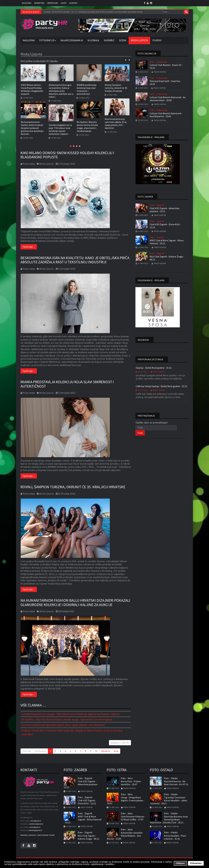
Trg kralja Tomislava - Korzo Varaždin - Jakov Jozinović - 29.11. (168, 800)
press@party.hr (36, 821)
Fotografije (48, 40)
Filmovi (157, 40)
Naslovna (27, 3)
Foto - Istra (127, 778)
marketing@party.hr (35, 830)
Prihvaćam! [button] (196, 863)
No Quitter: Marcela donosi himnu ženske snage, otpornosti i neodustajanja (87, 126)
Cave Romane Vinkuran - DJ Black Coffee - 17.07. (133, 818)
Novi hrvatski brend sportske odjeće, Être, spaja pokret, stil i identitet (116, 123)
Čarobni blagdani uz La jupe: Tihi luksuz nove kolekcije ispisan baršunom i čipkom (60, 129)
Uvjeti (64, 3)
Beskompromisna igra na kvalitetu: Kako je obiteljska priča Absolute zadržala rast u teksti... (61, 91)
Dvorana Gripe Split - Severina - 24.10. (165, 83)
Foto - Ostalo (171, 778)
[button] (71, 146)
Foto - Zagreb (157, 205)
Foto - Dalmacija (158, 62)
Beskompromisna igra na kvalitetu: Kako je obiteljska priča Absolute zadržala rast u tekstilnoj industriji (75, 260)
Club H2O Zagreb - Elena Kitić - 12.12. (165, 226)
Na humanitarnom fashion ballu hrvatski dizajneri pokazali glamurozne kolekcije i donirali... (32, 128)
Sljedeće (106, 751)
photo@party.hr (35, 827)
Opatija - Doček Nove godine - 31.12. (154, 368)
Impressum (53, 3)
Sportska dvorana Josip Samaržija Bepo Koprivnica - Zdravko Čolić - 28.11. (169, 820)
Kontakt (74, 3)
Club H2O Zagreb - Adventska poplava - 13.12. (164, 210)
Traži (186, 12)
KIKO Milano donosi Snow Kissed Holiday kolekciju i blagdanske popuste (32, 89)
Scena (123, 40)
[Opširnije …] (29, 247)
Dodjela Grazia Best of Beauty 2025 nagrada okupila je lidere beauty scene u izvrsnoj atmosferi (72, 732)
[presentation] (126, 60)
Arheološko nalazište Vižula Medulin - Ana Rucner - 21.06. (125, 836)
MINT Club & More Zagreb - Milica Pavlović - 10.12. (167, 242)
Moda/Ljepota (139, 40)
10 (96, 751)
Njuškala (93, 40)
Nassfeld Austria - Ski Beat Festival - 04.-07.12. (176, 783)
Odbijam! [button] (180, 863)
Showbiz (109, 40)
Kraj (116, 751)
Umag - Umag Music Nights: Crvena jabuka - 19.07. (126, 800)
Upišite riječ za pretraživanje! (151, 423)
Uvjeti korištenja (43, 835)
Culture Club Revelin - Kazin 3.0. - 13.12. (166, 66)
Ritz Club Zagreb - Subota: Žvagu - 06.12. (167, 258)
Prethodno (40, 751)
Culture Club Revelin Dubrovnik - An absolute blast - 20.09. (168, 99)
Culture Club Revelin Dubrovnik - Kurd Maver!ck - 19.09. (166, 115)
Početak (27, 751)
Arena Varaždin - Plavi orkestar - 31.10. (175, 837)
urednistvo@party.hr (36, 824)
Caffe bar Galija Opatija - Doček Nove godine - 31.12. (162, 386)
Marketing (39, 3)
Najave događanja (72, 40)
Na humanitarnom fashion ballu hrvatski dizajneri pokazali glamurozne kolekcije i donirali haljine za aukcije (75, 602)
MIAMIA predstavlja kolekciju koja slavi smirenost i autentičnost (87, 89)
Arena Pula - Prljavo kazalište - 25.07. (131, 783)
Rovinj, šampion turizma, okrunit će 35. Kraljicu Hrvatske (116, 88)
